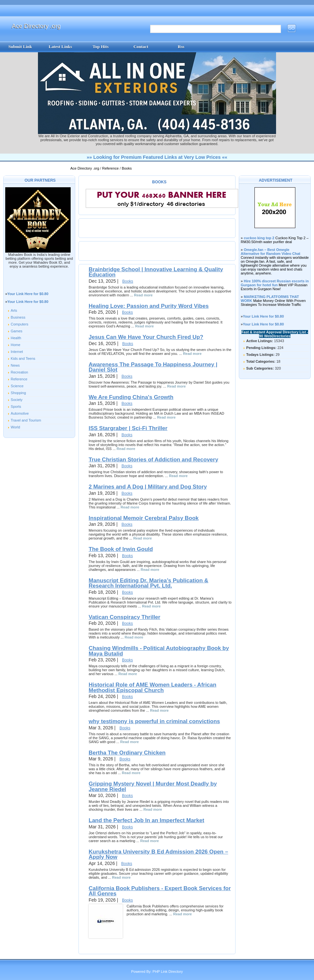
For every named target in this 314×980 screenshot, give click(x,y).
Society (17, 400)
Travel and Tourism (26, 420)
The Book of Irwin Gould (121, 549)
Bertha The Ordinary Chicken (127, 753)
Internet (17, 352)
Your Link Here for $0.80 (28, 294)
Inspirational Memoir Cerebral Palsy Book (144, 518)
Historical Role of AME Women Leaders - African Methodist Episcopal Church (152, 687)
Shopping (18, 393)
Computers (20, 324)
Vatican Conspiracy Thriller (124, 617)
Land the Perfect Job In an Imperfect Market (146, 820)
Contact (141, 47)
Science (17, 386)
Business (18, 317)
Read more (143, 295)
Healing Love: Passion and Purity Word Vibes (149, 306)
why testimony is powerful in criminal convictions (154, 721)
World (16, 427)
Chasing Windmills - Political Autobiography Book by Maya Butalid (159, 651)
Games (17, 331)
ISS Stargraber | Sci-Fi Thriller (128, 428)
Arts (14, 310)
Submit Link (20, 47)
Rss (181, 47)
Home (16, 345)
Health (16, 338)
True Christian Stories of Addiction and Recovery (153, 460)
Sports (16, 407)
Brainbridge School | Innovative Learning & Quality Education (156, 272)
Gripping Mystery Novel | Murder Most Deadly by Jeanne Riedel (153, 786)
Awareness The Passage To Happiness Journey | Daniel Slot (153, 367)
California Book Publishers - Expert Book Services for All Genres (160, 891)
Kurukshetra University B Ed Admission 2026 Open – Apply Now (158, 854)
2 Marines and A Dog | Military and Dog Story (148, 487)
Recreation (19, 372)
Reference (111, 168)
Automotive (20, 413)
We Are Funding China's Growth (131, 397)
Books (127, 168)
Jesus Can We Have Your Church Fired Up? (146, 337)
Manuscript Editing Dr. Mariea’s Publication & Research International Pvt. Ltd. (148, 583)
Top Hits (101, 47)
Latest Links (60, 47)
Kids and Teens (23, 358)
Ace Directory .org (36, 26)
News (15, 365)
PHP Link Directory (168, 972)
